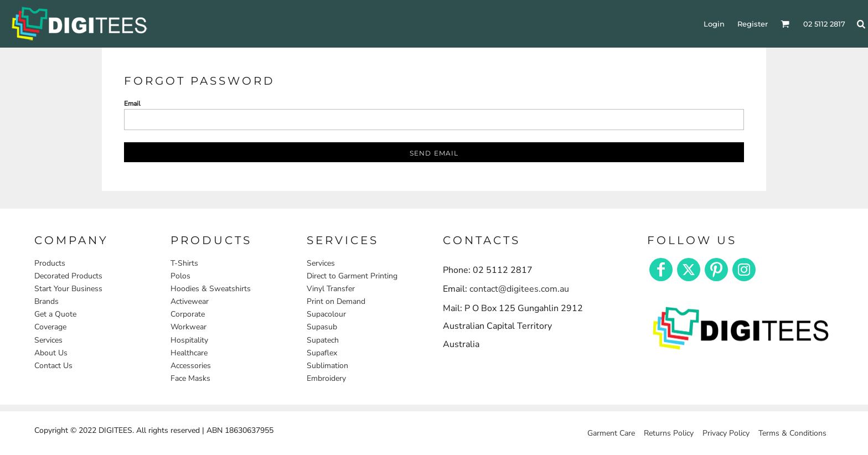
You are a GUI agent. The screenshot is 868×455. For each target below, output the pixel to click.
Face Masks (190, 378)
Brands (46, 301)
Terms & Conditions (792, 433)
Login (714, 24)
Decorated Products (68, 276)
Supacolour (326, 314)
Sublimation (327, 366)
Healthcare (189, 353)
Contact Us (53, 366)
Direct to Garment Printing (352, 276)
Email (132, 104)
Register (753, 24)
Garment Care (611, 433)
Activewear (190, 301)
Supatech (323, 340)
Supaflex (322, 353)
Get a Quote (55, 314)
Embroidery (326, 378)
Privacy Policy (726, 433)
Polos (180, 276)
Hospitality (189, 340)
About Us (51, 353)
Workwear (188, 327)
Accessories (191, 366)
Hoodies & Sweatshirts (211, 289)
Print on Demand (336, 301)
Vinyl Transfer (331, 289)
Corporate (188, 314)
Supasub (322, 327)
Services (48, 340)
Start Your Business (68, 289)
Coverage (50, 327)
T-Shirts (184, 263)
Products (50, 263)
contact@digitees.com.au (519, 289)
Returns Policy (669, 433)
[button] (741, 327)
